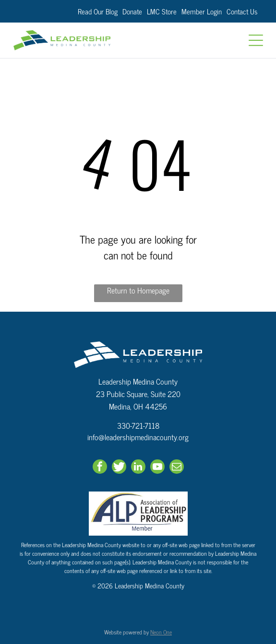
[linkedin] (138, 468)
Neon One (161, 632)
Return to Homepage (138, 290)
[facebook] (100, 468)
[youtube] (157, 468)
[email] (177, 468)
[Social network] (119, 468)
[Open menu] (256, 40)
